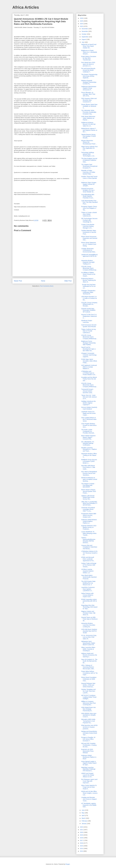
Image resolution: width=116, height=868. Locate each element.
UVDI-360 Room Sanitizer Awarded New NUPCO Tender (89, 631)
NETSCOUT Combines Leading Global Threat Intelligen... (89, 697)
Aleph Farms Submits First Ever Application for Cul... (89, 148)
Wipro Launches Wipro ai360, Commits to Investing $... (88, 649)
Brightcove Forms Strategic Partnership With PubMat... (88, 343)
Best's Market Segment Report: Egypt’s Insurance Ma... (88, 437)
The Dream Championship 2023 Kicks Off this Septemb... (89, 76)
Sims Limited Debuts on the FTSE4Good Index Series (89, 419)
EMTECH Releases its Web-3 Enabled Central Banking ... (89, 479)
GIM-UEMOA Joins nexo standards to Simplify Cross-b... (89, 715)
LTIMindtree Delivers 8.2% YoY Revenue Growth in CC (89, 553)
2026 (82, 18)
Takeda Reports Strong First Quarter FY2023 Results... (89, 136)
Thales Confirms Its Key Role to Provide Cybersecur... (89, 331)
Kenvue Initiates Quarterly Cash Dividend (89, 408)
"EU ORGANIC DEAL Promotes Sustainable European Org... (89, 112)
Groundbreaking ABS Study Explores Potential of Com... (88, 196)
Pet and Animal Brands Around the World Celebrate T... (88, 70)
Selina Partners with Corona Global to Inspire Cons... (87, 595)
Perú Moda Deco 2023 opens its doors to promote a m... (88, 64)
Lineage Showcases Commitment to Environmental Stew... (89, 250)
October (84, 34)
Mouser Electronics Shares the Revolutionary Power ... (89, 142)
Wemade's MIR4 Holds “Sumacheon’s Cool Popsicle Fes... (88, 721)
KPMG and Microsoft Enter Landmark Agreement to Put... (88, 559)
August (84, 39)
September (85, 37)
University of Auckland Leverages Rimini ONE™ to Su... (88, 509)
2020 (82, 832)
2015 (82, 846)
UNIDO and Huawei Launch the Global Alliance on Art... (88, 775)
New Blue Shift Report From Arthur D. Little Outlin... (88, 467)
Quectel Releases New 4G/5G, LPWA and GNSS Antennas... (88, 685)
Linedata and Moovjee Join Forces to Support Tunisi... (89, 799)
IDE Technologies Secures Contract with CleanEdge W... (89, 220)
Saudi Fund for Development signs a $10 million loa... (88, 349)
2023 (82, 26)
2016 (82, 843)
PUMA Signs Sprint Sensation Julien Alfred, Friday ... (89, 361)
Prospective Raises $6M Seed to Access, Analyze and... (89, 515)
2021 (82, 830)
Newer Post (18, 281)
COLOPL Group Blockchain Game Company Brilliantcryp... (89, 268)
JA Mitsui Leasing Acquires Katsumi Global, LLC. (87, 571)
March (84, 818)
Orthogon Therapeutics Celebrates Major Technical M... (88, 292)
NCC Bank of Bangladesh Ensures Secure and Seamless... (89, 473)
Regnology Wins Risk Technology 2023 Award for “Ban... (89, 607)
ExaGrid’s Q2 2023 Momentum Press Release (87, 751)
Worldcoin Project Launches (87, 321)
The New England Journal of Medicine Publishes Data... (89, 160)
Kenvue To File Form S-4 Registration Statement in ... (89, 316)
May (83, 813)
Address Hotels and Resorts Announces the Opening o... (89, 655)
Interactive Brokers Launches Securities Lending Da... (88, 625)
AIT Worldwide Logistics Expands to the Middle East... (89, 805)
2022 (82, 827)
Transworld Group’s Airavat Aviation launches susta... (87, 391)
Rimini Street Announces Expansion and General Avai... (89, 238)
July (83, 42)
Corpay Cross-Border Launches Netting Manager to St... (88, 226)
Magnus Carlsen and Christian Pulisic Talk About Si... (88, 613)
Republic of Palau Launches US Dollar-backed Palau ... (88, 172)
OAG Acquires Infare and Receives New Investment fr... (89, 100)
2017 (82, 840)
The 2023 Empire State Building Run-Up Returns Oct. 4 (88, 583)
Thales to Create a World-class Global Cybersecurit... (89, 214)
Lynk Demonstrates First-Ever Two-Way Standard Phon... (89, 202)
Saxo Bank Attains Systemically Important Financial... (89, 577)
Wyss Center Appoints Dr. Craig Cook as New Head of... (89, 787)
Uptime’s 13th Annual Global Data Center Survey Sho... (88, 497)
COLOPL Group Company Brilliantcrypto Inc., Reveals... (89, 304)
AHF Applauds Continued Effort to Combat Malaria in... (89, 367)
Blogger (68, 864)
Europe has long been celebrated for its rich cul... (88, 286)
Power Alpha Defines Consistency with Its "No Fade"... (89, 673)
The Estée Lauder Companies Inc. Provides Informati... (88, 431)
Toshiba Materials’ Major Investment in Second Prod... (89, 232)
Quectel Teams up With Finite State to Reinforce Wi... (89, 619)
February (85, 821)
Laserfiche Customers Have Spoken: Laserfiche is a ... (88, 589)
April (83, 815)
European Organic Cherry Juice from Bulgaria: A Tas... (89, 208)
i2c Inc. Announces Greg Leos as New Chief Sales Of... (89, 637)
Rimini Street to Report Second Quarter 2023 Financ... (89, 491)
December (85, 29)
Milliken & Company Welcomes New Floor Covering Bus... (89, 703)
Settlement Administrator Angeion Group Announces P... (89, 88)
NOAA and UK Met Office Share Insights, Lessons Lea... (89, 793)
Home (43, 281)
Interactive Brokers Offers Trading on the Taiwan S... (89, 455)
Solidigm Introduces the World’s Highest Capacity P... (88, 403)
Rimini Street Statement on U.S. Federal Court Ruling (89, 244)
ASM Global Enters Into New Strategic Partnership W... (88, 709)
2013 (82, 851)
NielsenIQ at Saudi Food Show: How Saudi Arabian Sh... (89, 46)
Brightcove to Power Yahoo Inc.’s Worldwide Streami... (89, 52)
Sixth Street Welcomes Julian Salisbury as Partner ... (88, 118)
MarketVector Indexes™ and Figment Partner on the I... (89, 130)
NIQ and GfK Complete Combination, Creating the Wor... (89, 745)
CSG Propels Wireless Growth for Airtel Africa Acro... (89, 425)
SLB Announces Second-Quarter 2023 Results (89, 326)
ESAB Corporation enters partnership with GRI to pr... (89, 601)
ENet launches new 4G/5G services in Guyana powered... (89, 727)
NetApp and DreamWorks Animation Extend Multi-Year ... (89, 733)
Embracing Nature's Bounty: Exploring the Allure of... (89, 280)
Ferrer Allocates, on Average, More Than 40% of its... (88, 94)
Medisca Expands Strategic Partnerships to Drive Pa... (89, 82)
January (84, 824)
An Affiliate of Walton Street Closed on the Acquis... (88, 274)
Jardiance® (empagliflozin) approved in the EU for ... (89, 256)
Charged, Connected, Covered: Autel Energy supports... (89, 355)
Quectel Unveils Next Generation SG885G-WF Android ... (89, 310)
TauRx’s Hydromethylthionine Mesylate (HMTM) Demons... (88, 540)
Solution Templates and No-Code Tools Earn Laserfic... (88, 691)
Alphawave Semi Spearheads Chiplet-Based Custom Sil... (88, 643)
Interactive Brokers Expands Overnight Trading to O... (88, 262)
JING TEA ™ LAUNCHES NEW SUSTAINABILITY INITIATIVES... (89, 503)
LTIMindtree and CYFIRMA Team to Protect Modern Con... (89, 373)
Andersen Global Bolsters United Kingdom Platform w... (89, 521)
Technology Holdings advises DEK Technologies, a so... (88, 154)
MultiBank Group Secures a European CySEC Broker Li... (89, 461)
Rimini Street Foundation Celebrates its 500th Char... (89, 679)
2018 (82, 838)
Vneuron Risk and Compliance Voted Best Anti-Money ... (89, 547)
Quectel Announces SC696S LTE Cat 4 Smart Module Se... (88, 190)
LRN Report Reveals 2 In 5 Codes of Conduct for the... (89, 298)
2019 (82, 835)
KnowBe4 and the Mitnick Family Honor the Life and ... (89, 379)
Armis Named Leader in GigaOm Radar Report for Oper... (89, 763)
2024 (82, 24)
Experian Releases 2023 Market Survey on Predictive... (89, 527)
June (83, 810)
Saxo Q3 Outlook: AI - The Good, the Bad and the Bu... (89, 661)
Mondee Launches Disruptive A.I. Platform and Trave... (89, 449)
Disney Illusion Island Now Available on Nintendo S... (89, 106)
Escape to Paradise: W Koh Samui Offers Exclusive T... (88, 739)
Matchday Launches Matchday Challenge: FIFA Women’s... (89, 769)
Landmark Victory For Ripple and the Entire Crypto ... (88, 413)
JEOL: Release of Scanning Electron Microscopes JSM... (88, 667)
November (85, 31)
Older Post (68, 281)
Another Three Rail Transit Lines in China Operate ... (89, 178)
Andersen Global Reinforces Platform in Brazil (89, 757)
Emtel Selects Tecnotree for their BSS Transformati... (89, 58)
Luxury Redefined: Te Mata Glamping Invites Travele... (89, 533)
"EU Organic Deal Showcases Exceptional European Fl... (89, 166)
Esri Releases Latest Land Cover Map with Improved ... (89, 781)
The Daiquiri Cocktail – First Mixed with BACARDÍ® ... (88, 485)
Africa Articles (26, 7)
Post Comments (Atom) (47, 286)
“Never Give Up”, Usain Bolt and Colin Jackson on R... (89, 397)
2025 (82, 21)
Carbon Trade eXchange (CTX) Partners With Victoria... (89, 565)
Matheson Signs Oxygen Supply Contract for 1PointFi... (89, 184)
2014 (82, 848)
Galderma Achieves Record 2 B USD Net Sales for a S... (88, 124)
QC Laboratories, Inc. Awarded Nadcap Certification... (88, 443)
